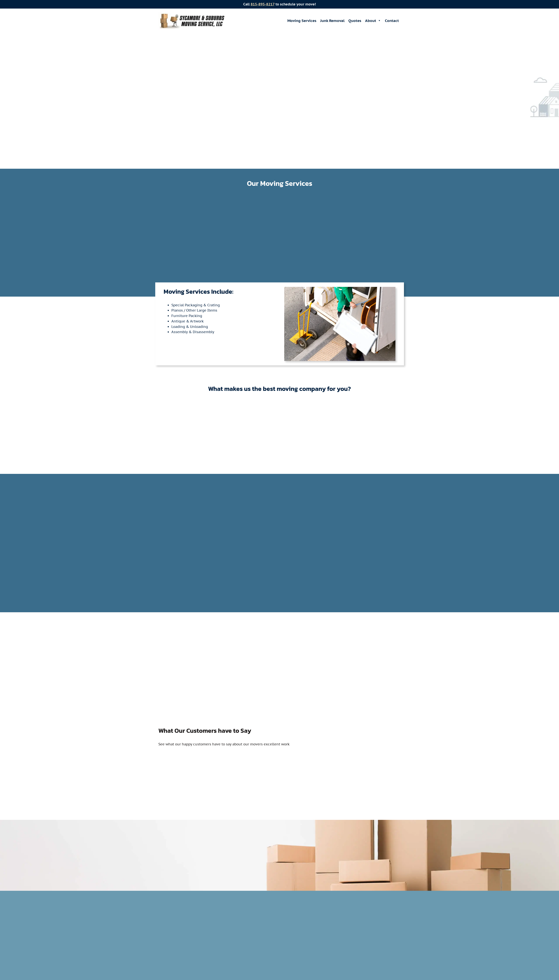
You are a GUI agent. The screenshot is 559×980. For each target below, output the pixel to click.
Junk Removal (332, 21)
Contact (392, 21)
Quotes (355, 21)
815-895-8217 (263, 4)
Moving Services (302, 21)
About (373, 21)
